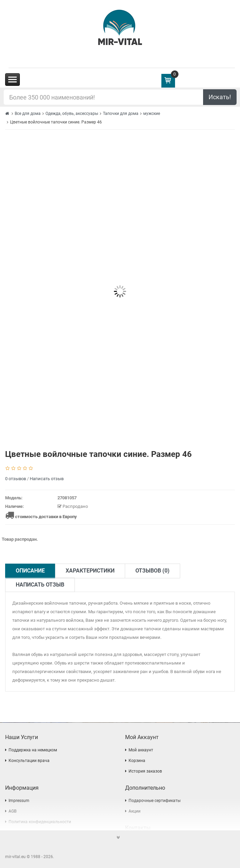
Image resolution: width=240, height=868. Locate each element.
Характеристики (90, 571)
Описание (30, 571)
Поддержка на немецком (33, 750)
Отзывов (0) (152, 571)
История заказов (145, 771)
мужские (152, 114)
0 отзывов (16, 479)
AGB (12, 811)
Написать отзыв (47, 479)
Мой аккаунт (141, 750)
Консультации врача (29, 761)
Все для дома (28, 114)
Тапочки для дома (121, 114)
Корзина (137, 761)
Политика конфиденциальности (40, 822)
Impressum (19, 801)
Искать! (220, 97)
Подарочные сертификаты (155, 801)
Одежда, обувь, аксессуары (72, 114)
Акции (135, 811)
